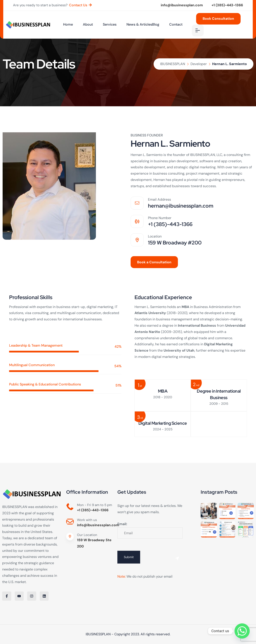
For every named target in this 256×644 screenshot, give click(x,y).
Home (68, 24)
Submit (129, 557)
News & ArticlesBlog (143, 24)
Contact (176, 24)
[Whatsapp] (242, 631)
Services (110, 24)
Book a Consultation (154, 262)
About (88, 24)
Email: (122, 524)
